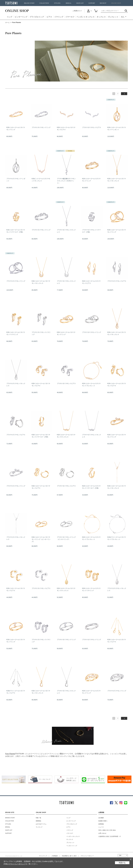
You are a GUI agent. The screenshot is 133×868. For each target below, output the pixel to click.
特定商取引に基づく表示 (69, 856)
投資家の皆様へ (103, 821)
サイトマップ (43, 856)
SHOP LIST (80, 3)
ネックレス (101, 17)
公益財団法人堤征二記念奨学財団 (108, 836)
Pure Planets (10, 754)
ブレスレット (113, 17)
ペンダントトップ (72, 846)
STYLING (57, 3)
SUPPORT (92, 3)
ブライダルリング (37, 17)
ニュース (101, 827)
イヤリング (59, 17)
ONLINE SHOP (116, 3)
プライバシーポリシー (87, 856)
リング (10, 17)
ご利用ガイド (77, 11)
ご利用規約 (54, 856)
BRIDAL (69, 3)
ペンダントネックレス (86, 17)
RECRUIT (103, 3)
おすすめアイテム (41, 824)
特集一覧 (38, 818)
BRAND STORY (29, 3)
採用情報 (101, 824)
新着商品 (38, 821)
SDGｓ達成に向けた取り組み (107, 830)
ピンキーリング (21, 17)
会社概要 (101, 818)
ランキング (39, 827)
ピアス (49, 17)
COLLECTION (44, 3)
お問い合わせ (102, 833)
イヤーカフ (70, 17)
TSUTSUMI (11, 3)
